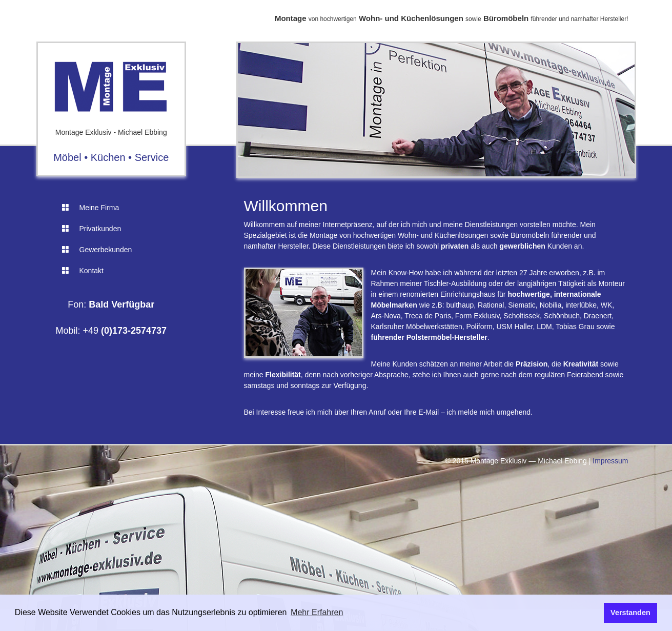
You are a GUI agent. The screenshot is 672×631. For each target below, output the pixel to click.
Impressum (610, 461)
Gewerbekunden (97, 250)
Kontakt (83, 271)
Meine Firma (91, 208)
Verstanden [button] (630, 613)
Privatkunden (92, 229)
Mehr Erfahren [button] (317, 612)
